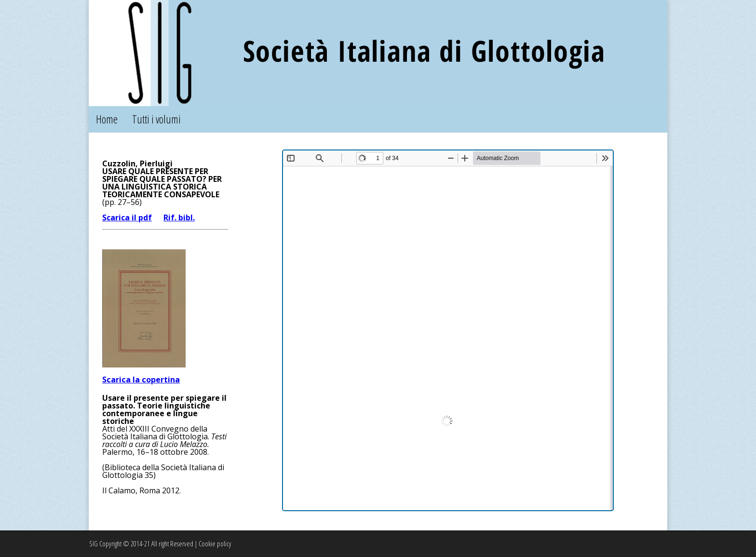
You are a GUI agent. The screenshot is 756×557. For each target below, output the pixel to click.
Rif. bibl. (179, 217)
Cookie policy (215, 544)
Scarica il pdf (127, 217)
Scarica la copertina (141, 380)
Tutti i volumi (156, 119)
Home (107, 119)
